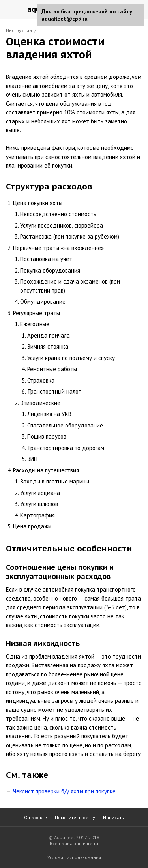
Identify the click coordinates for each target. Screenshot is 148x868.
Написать (113, 817)
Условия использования (74, 857)
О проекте (36, 817)
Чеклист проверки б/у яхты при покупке (64, 791)
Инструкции (19, 30)
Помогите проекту (75, 817)
